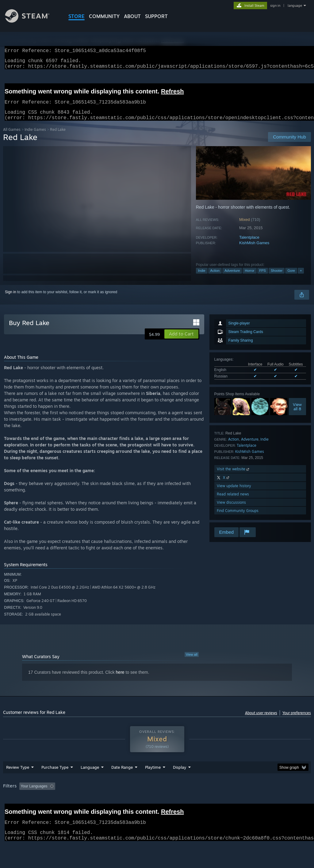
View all (192, 662)
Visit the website (234, 476)
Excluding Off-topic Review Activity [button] (96, 802)
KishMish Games (254, 250)
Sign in (11, 299)
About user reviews (261, 720)
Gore (291, 278)
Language (90, 783)
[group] (157, 806)
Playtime (153, 783)
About (132, 16)
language (295, 6)
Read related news (233, 501)
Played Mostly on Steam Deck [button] (187, 802)
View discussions (231, 510)
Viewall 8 (297, 414)
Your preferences (297, 720)
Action (215, 278)
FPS (263, 278)
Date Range (122, 783)
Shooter (277, 278)
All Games (12, 137)
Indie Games (35, 137)
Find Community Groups (238, 518)
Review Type (18, 783)
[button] (181, 341)
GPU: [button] (291, 802)
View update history (234, 493)
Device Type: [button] (15, 810)
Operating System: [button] (239, 802)
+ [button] (301, 278)
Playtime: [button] (143, 802)
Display (180, 783)
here (120, 680)
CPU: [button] (270, 802)
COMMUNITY (104, 16)
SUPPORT (156, 16)
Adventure (232, 278)
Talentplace (249, 245)
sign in (275, 6)
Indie (202, 278)
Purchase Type (55, 783)
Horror (249, 278)
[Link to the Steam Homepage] (32, 21)
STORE (77, 16)
